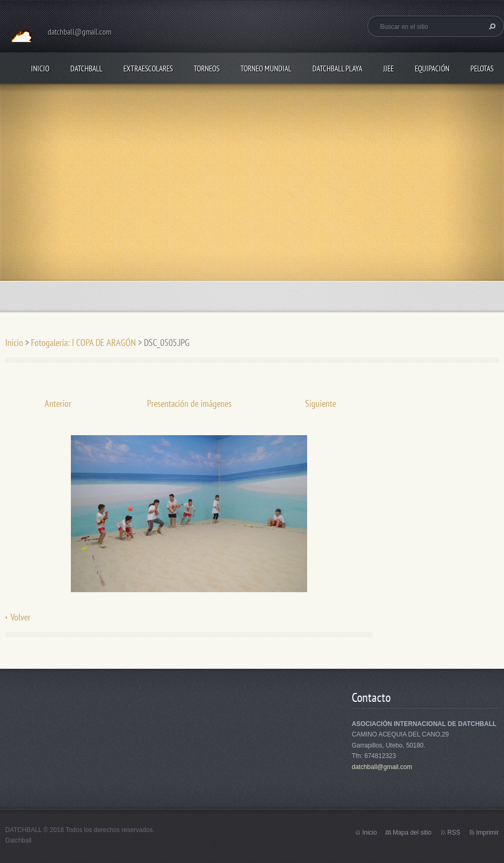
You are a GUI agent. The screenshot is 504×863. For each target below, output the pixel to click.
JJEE (388, 69)
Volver (20, 617)
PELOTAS (482, 69)
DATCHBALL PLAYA (337, 69)
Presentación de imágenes (189, 403)
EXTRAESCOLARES (148, 69)
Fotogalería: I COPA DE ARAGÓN (85, 343)
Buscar (491, 26)
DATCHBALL (86, 69)
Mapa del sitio (412, 833)
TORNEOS (207, 69)
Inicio (40, 69)
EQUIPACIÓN (432, 69)
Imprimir (487, 833)
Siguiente (321, 403)
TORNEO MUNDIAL (266, 69)
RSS (454, 833)
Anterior (58, 403)
